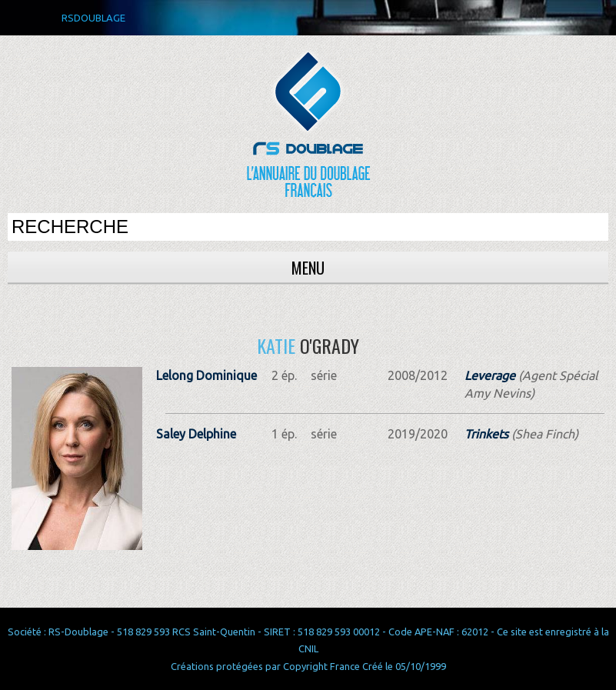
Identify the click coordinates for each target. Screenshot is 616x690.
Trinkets (486, 434)
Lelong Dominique (206, 375)
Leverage (490, 375)
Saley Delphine (196, 434)
